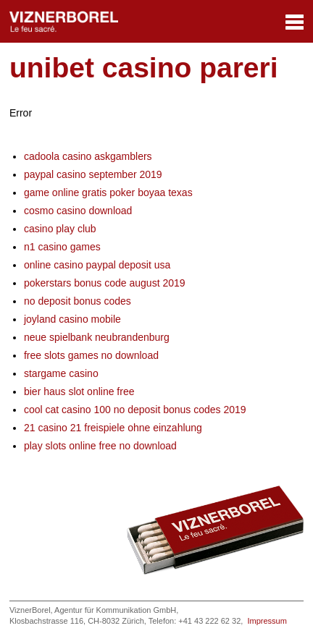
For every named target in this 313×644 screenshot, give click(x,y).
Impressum (267, 621)
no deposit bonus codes (78, 301)
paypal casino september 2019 (93, 174)
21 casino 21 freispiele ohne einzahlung (113, 428)
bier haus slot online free (79, 391)
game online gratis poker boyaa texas (108, 192)
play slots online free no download (100, 446)
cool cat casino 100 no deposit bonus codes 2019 (135, 410)
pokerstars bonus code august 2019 (105, 283)
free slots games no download (91, 355)
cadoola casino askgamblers (88, 156)
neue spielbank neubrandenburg (97, 337)
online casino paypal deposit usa (97, 265)
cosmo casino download (78, 211)
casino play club (60, 229)
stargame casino (61, 373)
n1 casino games (62, 247)
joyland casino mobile (72, 319)
